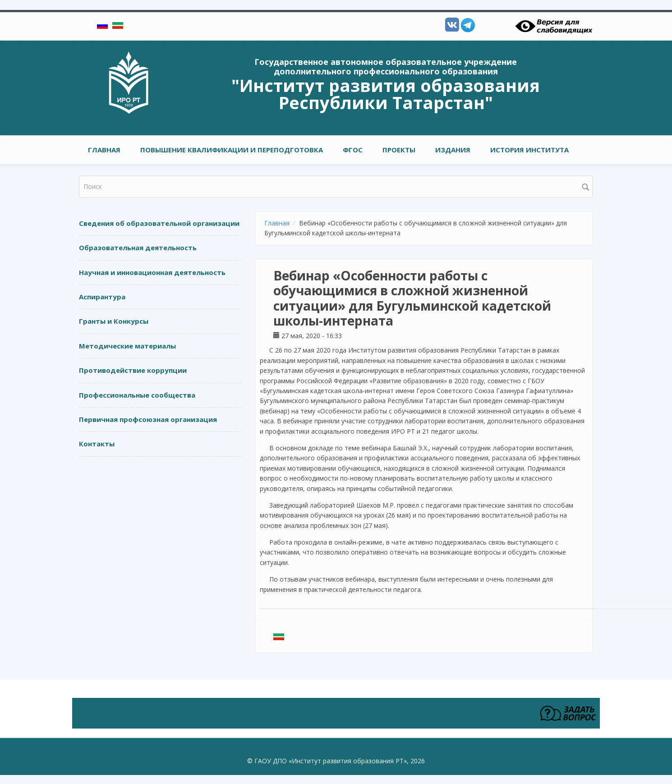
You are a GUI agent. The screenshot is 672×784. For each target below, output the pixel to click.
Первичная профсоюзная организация (148, 419)
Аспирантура (102, 297)
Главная (104, 150)
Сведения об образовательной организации (159, 223)
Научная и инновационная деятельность (152, 272)
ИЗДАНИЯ (453, 150)
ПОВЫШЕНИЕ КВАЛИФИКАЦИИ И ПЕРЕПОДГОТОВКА (232, 150)
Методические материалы (127, 346)
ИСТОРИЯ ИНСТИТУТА (529, 150)
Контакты (97, 444)
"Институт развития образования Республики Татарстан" (386, 94)
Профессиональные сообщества (137, 395)
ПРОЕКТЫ (399, 150)
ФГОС (353, 150)
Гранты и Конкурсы (114, 321)
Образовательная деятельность (138, 248)
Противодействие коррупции (133, 370)
